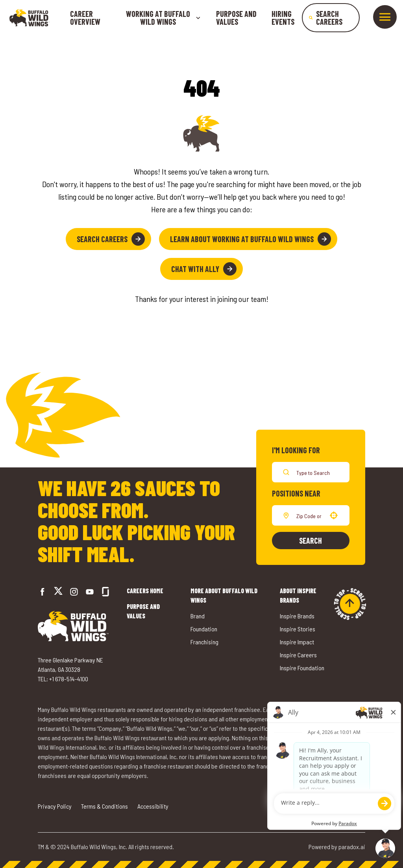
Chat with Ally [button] (204, 269)
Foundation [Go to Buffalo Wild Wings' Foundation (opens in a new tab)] (204, 629)
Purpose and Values (236, 18)
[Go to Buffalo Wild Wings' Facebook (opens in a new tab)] (43, 592)
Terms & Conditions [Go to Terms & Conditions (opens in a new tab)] (104, 806)
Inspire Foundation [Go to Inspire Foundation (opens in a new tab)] (302, 668)
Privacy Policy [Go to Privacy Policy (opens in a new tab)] (55, 806)
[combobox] (309, 515)
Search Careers (111, 239)
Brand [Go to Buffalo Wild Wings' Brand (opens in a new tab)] (198, 616)
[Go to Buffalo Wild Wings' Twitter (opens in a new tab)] (58, 592)
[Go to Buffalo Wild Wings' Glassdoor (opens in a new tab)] (105, 592)
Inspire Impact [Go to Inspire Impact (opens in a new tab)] (297, 642)
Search (311, 541)
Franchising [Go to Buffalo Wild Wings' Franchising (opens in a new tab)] (204, 642)
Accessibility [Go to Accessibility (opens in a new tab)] (153, 806)
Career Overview (85, 18)
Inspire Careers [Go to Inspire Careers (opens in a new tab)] (298, 655)
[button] (334, 515)
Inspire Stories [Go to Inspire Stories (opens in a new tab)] (298, 629)
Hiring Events (283, 18)
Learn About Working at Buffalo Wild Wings (250, 239)
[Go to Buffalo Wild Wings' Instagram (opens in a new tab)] (74, 592)
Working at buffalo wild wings (163, 18)
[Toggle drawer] (385, 17)
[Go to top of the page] (350, 604)
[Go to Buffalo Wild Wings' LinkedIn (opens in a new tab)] (90, 592)
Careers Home (145, 591)
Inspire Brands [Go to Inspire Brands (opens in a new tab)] (297, 616)
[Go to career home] (30, 18)
